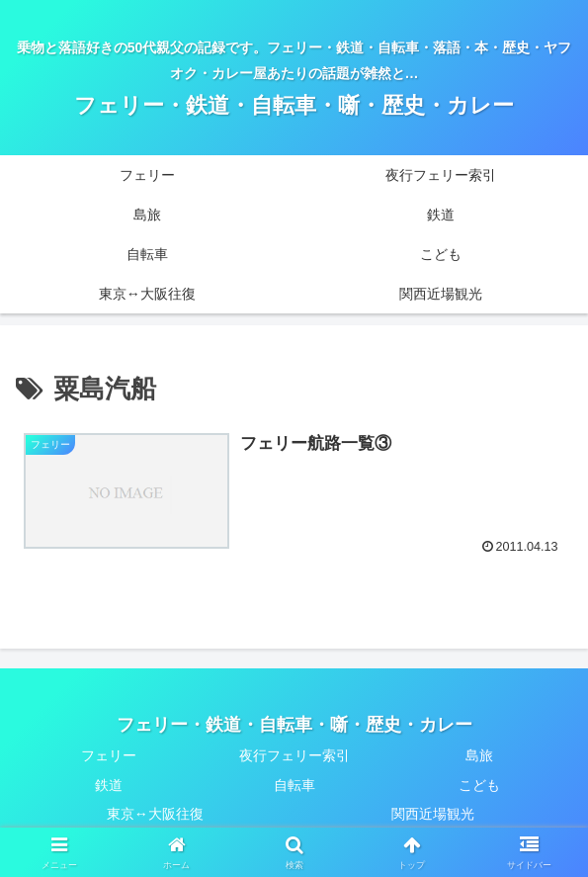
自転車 (294, 785)
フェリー (109, 755)
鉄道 (109, 785)
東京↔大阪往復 (155, 814)
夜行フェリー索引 (294, 755)
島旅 (479, 755)
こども (479, 785)
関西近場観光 (433, 814)
